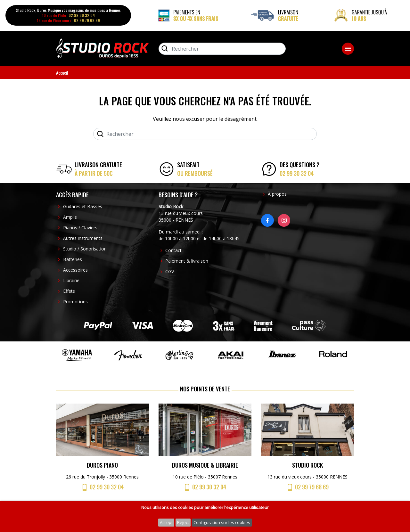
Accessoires (75, 270)
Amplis (70, 217)
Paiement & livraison (187, 261)
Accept (166, 522)
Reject (183, 522)
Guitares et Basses (83, 206)
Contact (173, 250)
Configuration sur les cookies (222, 522)
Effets (69, 291)
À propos (277, 194)
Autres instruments (83, 238)
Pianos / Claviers (80, 228)
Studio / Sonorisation (85, 249)
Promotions (75, 302)
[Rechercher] (222, 49)
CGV (170, 271)
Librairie (71, 280)
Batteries (73, 259)
